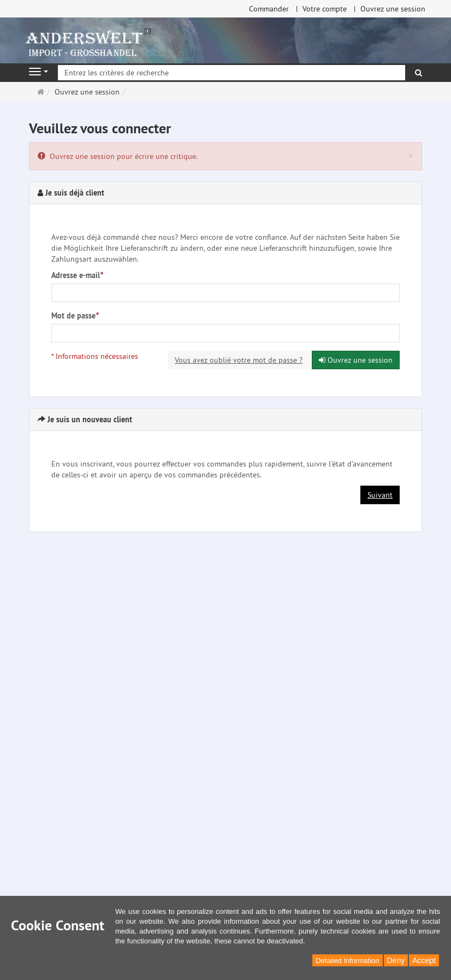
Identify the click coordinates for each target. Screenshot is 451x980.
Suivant (380, 495)
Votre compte (325, 9)
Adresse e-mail (77, 275)
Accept (424, 960)
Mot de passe (75, 316)
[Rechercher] (419, 73)
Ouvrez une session (393, 9)
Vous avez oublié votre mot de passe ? (239, 360)
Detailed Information (347, 961)
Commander (269, 9)
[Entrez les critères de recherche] (232, 73)
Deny (396, 960)
